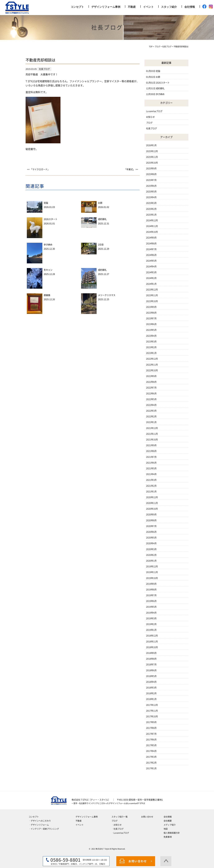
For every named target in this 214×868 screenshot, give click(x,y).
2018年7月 (151, 664)
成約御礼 (102, 219)
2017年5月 (151, 745)
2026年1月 (151, 145)
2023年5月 (151, 330)
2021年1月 (151, 492)
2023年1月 (151, 353)
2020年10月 (152, 509)
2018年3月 (151, 688)
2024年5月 (151, 261)
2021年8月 (151, 451)
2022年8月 (151, 382)
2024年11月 (152, 226)
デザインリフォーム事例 (106, 7)
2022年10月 (152, 370)
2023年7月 (151, 318)
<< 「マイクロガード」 (38, 169)
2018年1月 (151, 699)
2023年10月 (152, 301)
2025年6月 (151, 186)
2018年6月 (151, 670)
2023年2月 (151, 347)
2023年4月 (151, 336)
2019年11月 (152, 572)
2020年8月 (151, 520)
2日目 (101, 245)
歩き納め (48, 245)
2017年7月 (151, 734)
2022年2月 (151, 416)
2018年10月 (152, 647)
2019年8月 (151, 590)
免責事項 (168, 837)
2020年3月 (151, 549)
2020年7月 (151, 526)
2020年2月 (151, 555)
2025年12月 (152, 151)
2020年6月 (151, 532)
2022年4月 (151, 405)
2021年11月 (152, 434)
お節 (100, 203)
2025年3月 (151, 203)
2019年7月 (151, 595)
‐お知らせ (117, 825)
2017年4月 (151, 751)
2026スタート (51, 219)
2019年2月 (151, 624)
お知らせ (150, 117)
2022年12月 (152, 359)
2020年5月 (151, 538)
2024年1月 (151, 284)
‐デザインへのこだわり (40, 821)
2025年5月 (151, 192)
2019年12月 (152, 566)
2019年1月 (151, 630)
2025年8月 (151, 174)
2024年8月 (151, 244)
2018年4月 (151, 682)
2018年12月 (152, 636)
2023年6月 (151, 324)
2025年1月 (151, 215)
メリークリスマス (107, 295)
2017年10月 (152, 716)
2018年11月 (152, 642)
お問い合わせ (147, 817)
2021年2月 (151, 486)
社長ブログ (152, 128)
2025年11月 (152, 157)
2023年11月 (152, 295)
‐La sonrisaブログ (120, 833)
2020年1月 (151, 561)
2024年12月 (152, 220)
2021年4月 (151, 474)
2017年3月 (151, 757)
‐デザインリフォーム (39, 825)
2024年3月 (151, 272)
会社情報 (190, 7)
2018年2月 (151, 693)
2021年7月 (151, 457)
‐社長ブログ (118, 829)
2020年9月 (151, 515)
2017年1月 (151, 768)
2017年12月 (152, 705)
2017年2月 (151, 763)
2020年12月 (152, 497)
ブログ (149, 123)
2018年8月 (151, 659)
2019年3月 (151, 618)
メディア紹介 (170, 825)
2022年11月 (152, 365)
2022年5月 (151, 399)
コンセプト (77, 7)
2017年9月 (151, 722)
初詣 (46, 203)
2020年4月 (151, 543)
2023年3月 (151, 342)
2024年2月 (151, 278)
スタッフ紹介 (169, 7)
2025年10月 (152, 163)
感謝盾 (47, 295)
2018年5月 (151, 676)
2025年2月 (151, 209)
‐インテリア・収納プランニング (44, 829)
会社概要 (168, 821)
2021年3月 (151, 480)
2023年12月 (152, 290)
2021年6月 (151, 463)
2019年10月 (152, 578)
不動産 (132, 7)
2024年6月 (151, 255)
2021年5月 (151, 468)
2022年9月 (151, 376)
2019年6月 (151, 601)
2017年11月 (152, 711)
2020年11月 (152, 503)
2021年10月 (152, 440)
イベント (148, 7)
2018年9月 (151, 653)
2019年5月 (151, 607)
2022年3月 (151, 411)
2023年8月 (151, 313)
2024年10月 (152, 232)
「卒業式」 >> (131, 169)
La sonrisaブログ (154, 111)
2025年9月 (151, 168)
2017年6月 (151, 740)
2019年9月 (151, 584)
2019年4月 (151, 613)
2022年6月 (151, 394)
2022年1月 (151, 422)
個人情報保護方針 (172, 833)
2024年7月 (151, 249)
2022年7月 (151, 388)
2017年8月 (151, 728)
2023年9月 (151, 307)
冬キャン (48, 270)
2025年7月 (151, 180)
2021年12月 (152, 428)
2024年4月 (151, 266)
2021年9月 (151, 445)
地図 (166, 829)
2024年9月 (151, 238)
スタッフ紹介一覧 (120, 817)
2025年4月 (151, 197)
